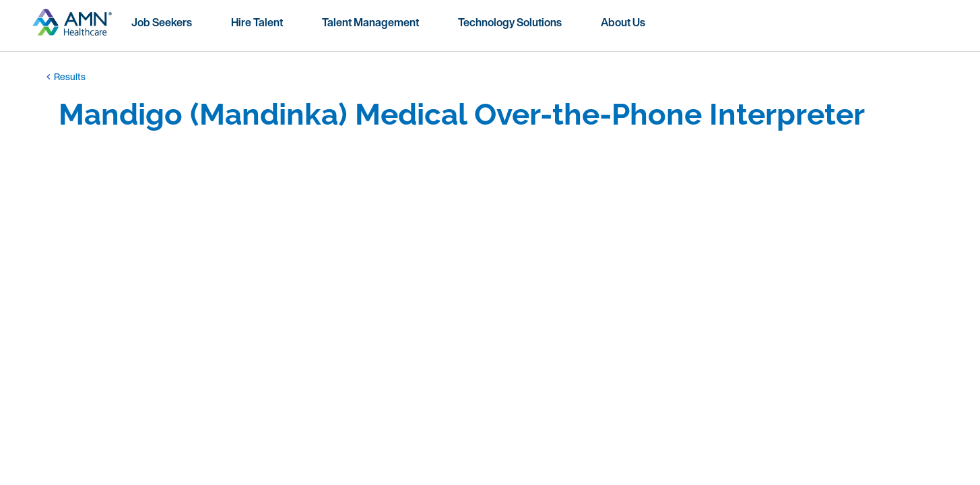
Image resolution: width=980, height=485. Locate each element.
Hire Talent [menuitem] (257, 22)
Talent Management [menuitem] (370, 22)
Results (64, 77)
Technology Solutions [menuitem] (510, 22)
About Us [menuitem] (623, 22)
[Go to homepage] (72, 28)
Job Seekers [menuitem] (162, 22)
